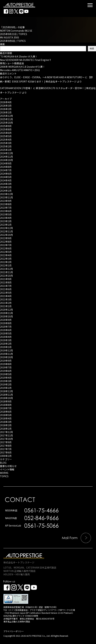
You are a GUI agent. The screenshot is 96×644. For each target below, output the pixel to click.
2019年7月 (6, 367)
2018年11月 (6, 395)
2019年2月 (6, 384)
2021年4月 (6, 296)
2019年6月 (6, 371)
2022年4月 (6, 255)
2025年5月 (6, 136)
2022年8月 (6, 242)
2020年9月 (6, 320)
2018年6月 (6, 412)
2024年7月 (6, 170)
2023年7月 (6, 208)
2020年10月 (6, 316)
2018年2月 (6, 425)
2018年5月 (6, 415)
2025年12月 (6, 116)
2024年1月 (6, 191)
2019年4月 (6, 378)
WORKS (4, 473)
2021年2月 (6, 303)
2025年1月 (6, 150)
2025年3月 (6, 143)
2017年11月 (6, 435)
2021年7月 (6, 286)
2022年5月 (6, 252)
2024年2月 (6, 187)
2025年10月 (6, 123)
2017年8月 (6, 446)
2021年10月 (6, 276)
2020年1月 (6, 347)
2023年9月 (6, 201)
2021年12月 (6, 269)
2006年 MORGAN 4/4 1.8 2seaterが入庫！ (23, 67)
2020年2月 (6, 344)
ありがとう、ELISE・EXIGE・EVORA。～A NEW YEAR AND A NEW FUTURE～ (42, 77)
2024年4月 (6, 180)
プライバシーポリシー (14, 631)
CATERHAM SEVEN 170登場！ (16, 88)
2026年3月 (6, 106)
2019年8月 (6, 364)
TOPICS (23, 34)
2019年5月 (6, 374)
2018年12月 (6, 391)
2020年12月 (6, 310)
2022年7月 (6, 245)
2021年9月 (6, 279)
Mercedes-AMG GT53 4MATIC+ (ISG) (20, 70)
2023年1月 (6, 225)
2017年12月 (6, 432)
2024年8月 (6, 167)
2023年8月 (6, 204)
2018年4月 (6, 418)
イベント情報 (7, 469)
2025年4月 (6, 140)
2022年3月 (6, 259)
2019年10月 (6, 357)
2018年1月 (6, 429)
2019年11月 (6, 354)
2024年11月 (6, 157)
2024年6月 (6, 174)
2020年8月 (6, 323)
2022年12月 (6, 228)
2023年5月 (6, 214)
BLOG (3, 463)
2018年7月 (6, 408)
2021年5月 (6, 293)
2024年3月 (6, 184)
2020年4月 (6, 337)
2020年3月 (6, 340)
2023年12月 (6, 194)
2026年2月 (6, 109)
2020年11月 (6, 313)
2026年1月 (6, 112)
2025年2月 (6, 146)
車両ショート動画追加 (12, 63)
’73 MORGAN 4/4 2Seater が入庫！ (19, 56)
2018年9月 (6, 401)
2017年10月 (6, 439)
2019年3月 (6, 381)
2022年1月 (6, 265)
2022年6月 (6, 248)
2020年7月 (6, 327)
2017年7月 (6, 449)
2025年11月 (6, 119)
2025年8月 (6, 129)
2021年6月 (6, 289)
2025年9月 (6, 126)
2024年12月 (6, 153)
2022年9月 (6, 238)
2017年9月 (6, 442)
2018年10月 (6, 398)
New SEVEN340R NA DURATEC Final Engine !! (25, 60)
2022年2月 (6, 262)
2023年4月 (6, 218)
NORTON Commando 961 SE (16, 31)
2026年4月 (6, 102)
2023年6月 (6, 211)
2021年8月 (6, 282)
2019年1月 (6, 388)
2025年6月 (6, 133)
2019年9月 (6, 361)
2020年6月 (6, 330)
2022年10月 (6, 235)
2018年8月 (6, 405)
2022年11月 (6, 231)
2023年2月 (6, 221)
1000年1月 (6, 456)
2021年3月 (6, 299)
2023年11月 (6, 197)
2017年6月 (6, 452)
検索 (2, 44)
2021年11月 (6, 272)
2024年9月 (6, 163)
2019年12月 (6, 350)
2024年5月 (6, 177)
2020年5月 (6, 333)
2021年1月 (6, 306)
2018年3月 (6, 422)
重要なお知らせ (8, 466)
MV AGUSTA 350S (10, 37)
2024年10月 (6, 160)
